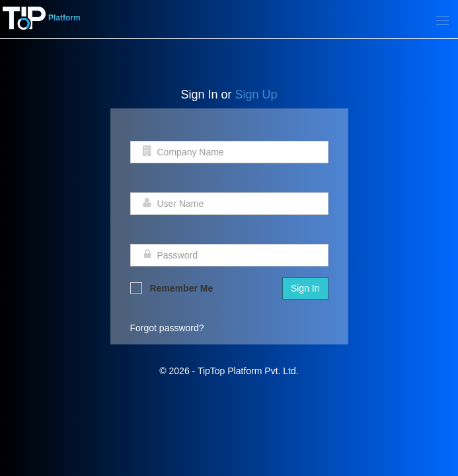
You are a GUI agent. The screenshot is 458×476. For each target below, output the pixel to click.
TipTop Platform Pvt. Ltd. (248, 371)
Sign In (305, 288)
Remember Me (172, 288)
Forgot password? (167, 328)
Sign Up (256, 95)
